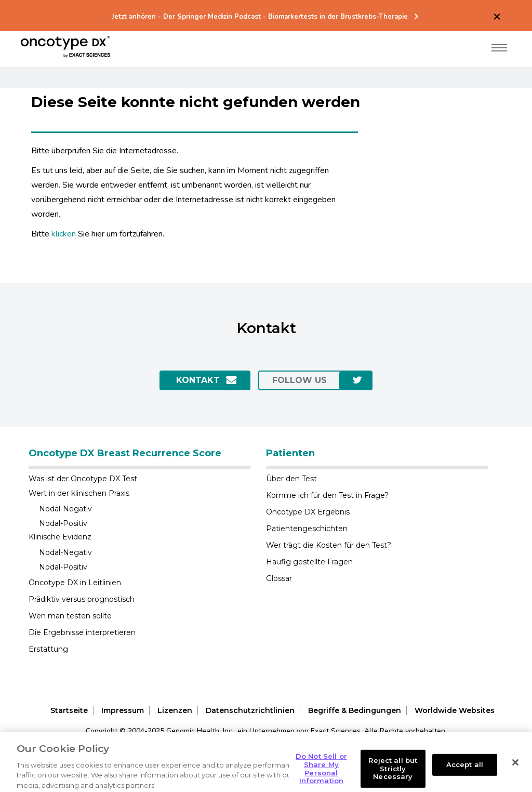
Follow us (300, 380)
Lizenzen (175, 710)
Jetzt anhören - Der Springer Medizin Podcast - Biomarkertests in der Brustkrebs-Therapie (260, 17)
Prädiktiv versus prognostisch (82, 599)
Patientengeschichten (307, 529)
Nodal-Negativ (65, 509)
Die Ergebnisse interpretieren (82, 632)
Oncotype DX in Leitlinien (75, 583)
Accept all (465, 774)
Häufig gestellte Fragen (309, 562)
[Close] (515, 772)
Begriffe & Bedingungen (355, 710)
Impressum (123, 710)
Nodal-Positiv (63, 523)
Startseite (69, 710)
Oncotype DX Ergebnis (308, 512)
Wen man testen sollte (70, 616)
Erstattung (48, 649)
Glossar (279, 578)
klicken (64, 234)
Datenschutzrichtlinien (250, 710)
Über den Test (291, 479)
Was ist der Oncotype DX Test (83, 479)
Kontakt (198, 380)
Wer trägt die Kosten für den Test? (329, 545)
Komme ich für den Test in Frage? (327, 495)
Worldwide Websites (455, 710)
